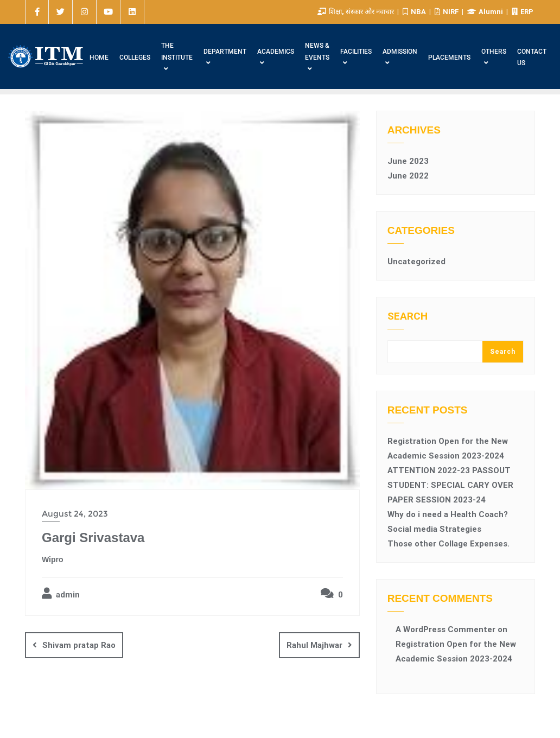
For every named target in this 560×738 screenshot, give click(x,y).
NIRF (447, 12)
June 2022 (408, 176)
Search (408, 317)
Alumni (486, 12)
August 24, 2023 (75, 514)
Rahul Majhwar (314, 645)
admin (61, 594)
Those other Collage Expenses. (448, 544)
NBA (415, 12)
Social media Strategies (434, 529)
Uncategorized (416, 262)
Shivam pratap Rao (79, 645)
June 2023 (408, 161)
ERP (523, 12)
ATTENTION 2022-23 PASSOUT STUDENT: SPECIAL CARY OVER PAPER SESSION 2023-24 (450, 485)
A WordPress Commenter (446, 629)
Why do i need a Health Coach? (448, 514)
